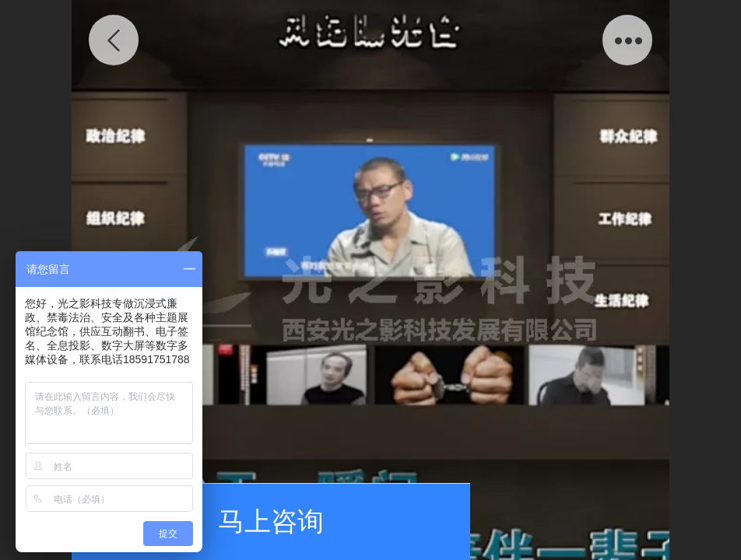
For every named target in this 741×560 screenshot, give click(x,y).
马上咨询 (271, 521)
